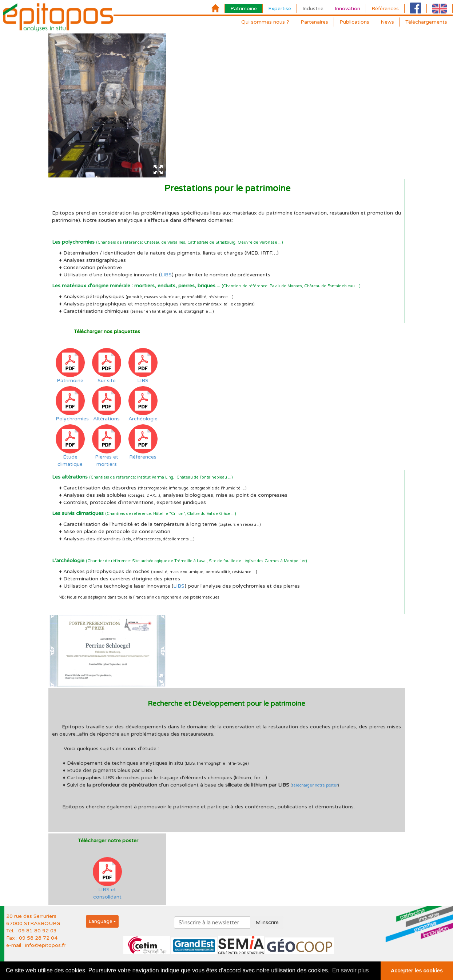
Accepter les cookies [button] (417, 971)
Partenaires (314, 22)
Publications (354, 22)
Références (385, 9)
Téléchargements (426, 22)
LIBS (166, 275)
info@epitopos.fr (45, 945)
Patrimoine (244, 9)
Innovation (347, 9)
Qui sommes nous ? (265, 22)
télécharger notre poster (315, 785)
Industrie (313, 9)
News (387, 22)
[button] (102, 921)
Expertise (280, 9)
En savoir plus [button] (351, 970)
